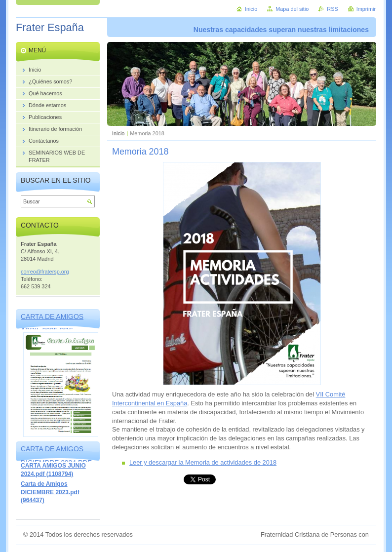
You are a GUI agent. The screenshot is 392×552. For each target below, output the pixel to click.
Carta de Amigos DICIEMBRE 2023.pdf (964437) (50, 492)
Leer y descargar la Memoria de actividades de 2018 (203, 462)
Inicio (118, 133)
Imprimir (366, 9)
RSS (332, 9)
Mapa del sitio (292, 9)
